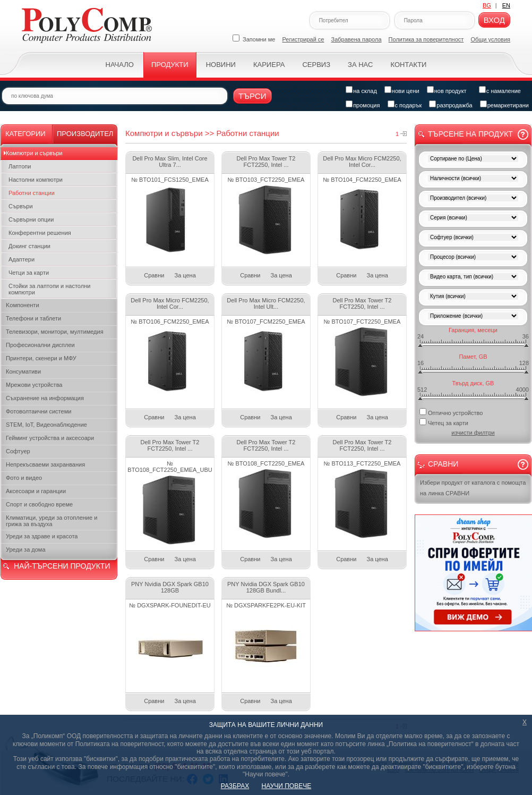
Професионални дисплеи (40, 345)
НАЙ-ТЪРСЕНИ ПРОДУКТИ (62, 566)
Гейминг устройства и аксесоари (50, 438)
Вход (494, 20)
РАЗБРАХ (235, 786)
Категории (25, 134)
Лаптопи (20, 166)
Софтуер (18, 451)
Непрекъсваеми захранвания (45, 464)
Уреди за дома (26, 549)
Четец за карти (444, 422)
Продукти (170, 65)
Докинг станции (29, 246)
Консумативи (23, 371)
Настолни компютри (36, 180)
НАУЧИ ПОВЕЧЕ (287, 786)
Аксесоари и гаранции (36, 491)
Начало (120, 65)
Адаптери (22, 259)
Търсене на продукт (470, 134)
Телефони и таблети (33, 318)
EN (506, 5)
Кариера (269, 65)
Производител (85, 134)
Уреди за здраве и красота (42, 536)
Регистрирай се (303, 39)
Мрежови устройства (34, 385)
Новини (221, 65)
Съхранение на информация (45, 398)
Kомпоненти (23, 305)
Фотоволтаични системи (38, 411)
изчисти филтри (473, 433)
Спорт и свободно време (39, 504)
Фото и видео (24, 478)
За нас (360, 65)
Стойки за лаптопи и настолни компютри (49, 289)
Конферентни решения (40, 233)
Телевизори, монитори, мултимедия (55, 332)
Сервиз (316, 65)
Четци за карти (29, 273)
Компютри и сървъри (34, 153)
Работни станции (32, 193)
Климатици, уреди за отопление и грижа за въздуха (52, 521)
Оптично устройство (451, 412)
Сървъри (21, 206)
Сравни (154, 275)
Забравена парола (357, 39)
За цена (185, 275)
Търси (252, 96)
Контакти (408, 65)
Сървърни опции (31, 219)
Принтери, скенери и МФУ (41, 358)
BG (487, 5)
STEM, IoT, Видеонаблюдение (46, 425)
